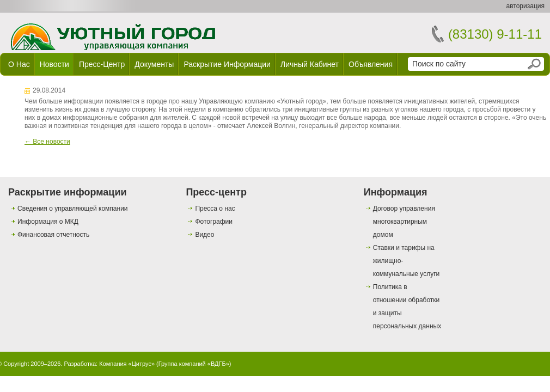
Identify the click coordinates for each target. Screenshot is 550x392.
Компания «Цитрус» (127, 364)
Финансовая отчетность (53, 235)
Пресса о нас (215, 209)
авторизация (525, 6)
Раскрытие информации (227, 64)
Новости (54, 64)
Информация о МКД (48, 222)
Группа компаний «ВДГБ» (194, 364)
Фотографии (214, 222)
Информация (396, 192)
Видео (204, 235)
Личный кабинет (310, 64)
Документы (154, 64)
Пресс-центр (102, 64)
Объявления (371, 64)
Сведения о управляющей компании (73, 209)
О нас (19, 64)
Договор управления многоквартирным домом (404, 222)
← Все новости (47, 142)
